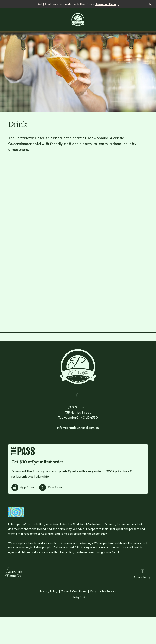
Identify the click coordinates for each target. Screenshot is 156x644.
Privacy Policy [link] (49, 591)
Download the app (107, 4)
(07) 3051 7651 (78, 407)
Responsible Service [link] (103, 591)
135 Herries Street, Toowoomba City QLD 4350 (78, 415)
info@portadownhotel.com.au (78, 428)
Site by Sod (78, 597)
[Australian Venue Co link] (14, 574)
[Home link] (78, 20)
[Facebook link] (77, 395)
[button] (148, 21)
